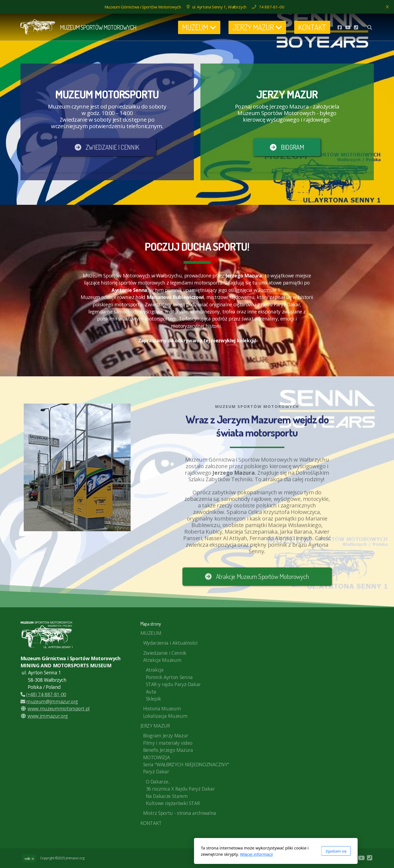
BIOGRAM (287, 147)
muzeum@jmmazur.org (49, 701)
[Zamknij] (387, 7)
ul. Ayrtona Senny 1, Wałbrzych (219, 7)
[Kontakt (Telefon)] (356, 27)
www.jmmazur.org (48, 716)
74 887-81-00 (271, 7)
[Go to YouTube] (348, 27)
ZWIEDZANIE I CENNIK (107, 147)
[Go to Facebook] (340, 27)
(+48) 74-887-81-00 (43, 694)
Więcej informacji (178, 854)
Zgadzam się (257, 851)
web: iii (29, 858)
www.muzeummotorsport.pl (59, 708)
